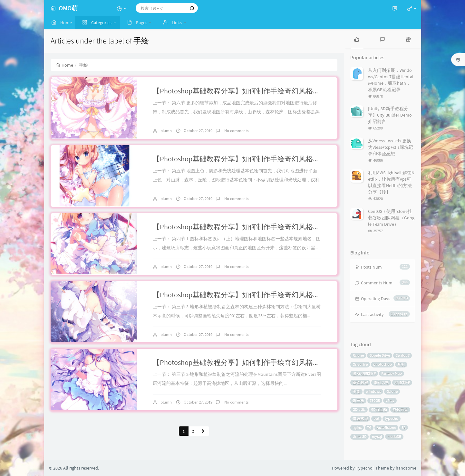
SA (404, 428)
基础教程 (360, 382)
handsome (406, 468)
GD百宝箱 (379, 409)
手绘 (356, 391)
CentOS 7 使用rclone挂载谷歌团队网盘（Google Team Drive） (391, 218)
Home (64, 65)
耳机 (401, 364)
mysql (377, 437)
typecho (392, 419)
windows (373, 391)
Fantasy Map (392, 373)
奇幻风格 (381, 382)
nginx (357, 428)
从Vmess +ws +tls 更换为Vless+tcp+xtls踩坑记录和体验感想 (391, 147)
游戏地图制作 (364, 373)
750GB (375, 400)
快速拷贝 (360, 419)
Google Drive (380, 355)
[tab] (357, 39)
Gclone (392, 391)
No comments (236, 131)
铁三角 (358, 400)
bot (376, 419)
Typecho (364, 468)
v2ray (390, 400)
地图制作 (402, 382)
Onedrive (360, 364)
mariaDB (394, 437)
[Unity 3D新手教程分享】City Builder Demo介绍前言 (390, 115)
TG (369, 428)
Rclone (358, 355)
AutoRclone (386, 428)
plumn (166, 131)
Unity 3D (359, 437)
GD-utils (359, 409)
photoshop (383, 364)
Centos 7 (402, 355)
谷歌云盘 (400, 409)
